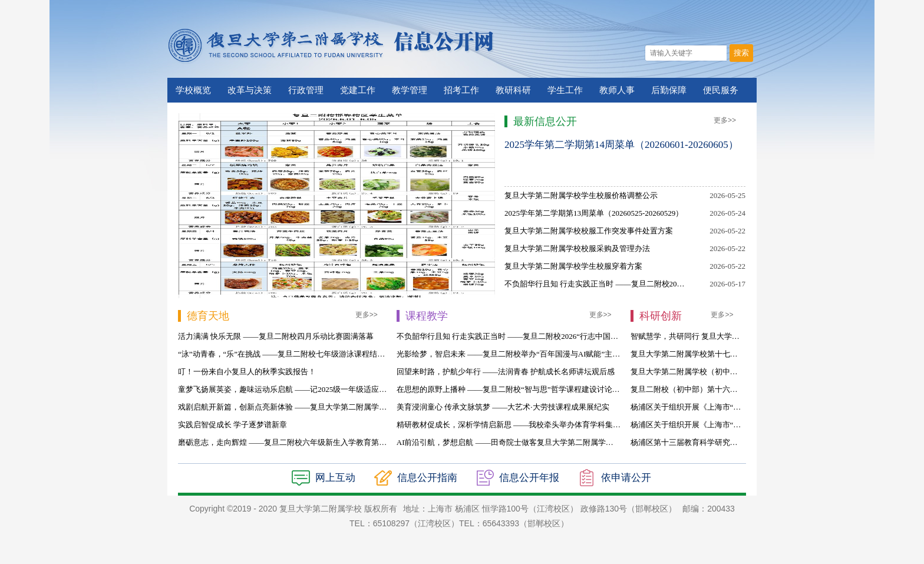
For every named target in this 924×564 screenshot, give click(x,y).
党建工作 (358, 90)
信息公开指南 (427, 478)
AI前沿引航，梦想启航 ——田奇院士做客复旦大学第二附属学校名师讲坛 (520, 442)
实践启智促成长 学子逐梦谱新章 (232, 425)
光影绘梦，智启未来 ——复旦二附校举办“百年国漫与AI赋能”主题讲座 (516, 354)
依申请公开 (626, 478)
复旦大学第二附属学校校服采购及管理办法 (577, 248)
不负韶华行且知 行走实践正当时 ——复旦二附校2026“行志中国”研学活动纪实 (636, 284)
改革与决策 (250, 90)
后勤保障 (669, 90)
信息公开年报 (529, 478)
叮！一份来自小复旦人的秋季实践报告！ (247, 372)
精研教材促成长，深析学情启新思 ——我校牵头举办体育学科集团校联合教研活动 (535, 425)
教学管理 (410, 90)
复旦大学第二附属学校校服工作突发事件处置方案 (589, 231)
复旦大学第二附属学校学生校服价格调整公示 (581, 195)
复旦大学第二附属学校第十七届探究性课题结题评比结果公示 (734, 354)
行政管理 (306, 90)
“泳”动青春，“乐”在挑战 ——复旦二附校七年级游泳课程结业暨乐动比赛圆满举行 (316, 354)
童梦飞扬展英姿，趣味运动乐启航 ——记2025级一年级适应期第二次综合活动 (309, 389)
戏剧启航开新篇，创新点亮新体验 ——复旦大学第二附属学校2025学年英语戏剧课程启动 (328, 407)
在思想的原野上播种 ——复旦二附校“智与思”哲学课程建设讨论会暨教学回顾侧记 (535, 389)
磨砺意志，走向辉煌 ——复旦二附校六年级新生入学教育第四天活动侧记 (301, 442)
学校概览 (193, 90)
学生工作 (565, 90)
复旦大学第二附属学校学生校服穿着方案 (573, 266)
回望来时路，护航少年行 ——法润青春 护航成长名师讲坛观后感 (506, 372)
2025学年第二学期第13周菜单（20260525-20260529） (594, 213)
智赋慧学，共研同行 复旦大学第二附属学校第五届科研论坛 (731, 336)
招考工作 (461, 90)
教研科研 (513, 90)
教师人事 (617, 90)
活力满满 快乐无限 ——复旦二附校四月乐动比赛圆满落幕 (276, 336)
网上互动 (335, 478)
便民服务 (721, 90)
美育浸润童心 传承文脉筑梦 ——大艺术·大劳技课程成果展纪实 (503, 407)
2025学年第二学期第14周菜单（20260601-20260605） (621, 145)
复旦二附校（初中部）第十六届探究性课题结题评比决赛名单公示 (742, 389)
